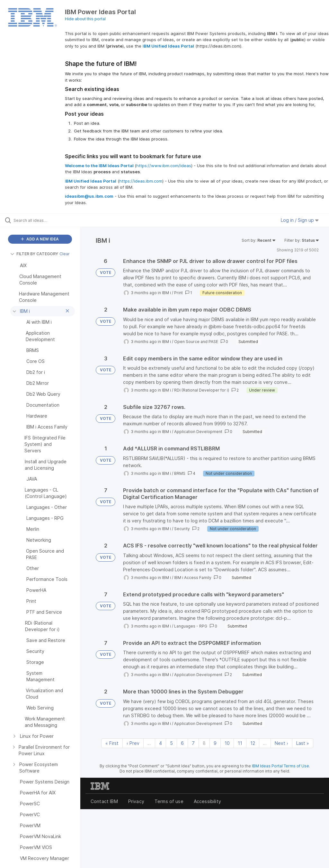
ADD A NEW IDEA (40, 239)
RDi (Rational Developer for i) (202, 390)
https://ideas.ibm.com (141, 181)
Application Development (198, 432)
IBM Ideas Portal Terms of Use (280, 766)
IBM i (166, 293)
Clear (65, 254)
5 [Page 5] (171, 743)
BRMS (180, 473)
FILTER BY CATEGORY (34, 254)
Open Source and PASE (196, 342)
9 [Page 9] (215, 743)
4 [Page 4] (160, 743)
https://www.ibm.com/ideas (164, 166)
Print (178, 293)
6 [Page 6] (182, 743)
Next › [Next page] (281, 743)
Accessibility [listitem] (207, 801)
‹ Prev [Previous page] (133, 743)
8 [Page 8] (204, 743)
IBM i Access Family (193, 578)
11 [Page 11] (240, 743)
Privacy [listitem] (136, 801)
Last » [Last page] (303, 743)
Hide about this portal (85, 19)
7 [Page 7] (193, 743)
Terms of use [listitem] (169, 801)
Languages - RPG (191, 626)
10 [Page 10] (227, 743)
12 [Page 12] (253, 743)
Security (182, 529)
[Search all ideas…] (43, 220)
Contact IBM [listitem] (104, 801)
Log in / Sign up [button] (300, 220)
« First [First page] (112, 743)
